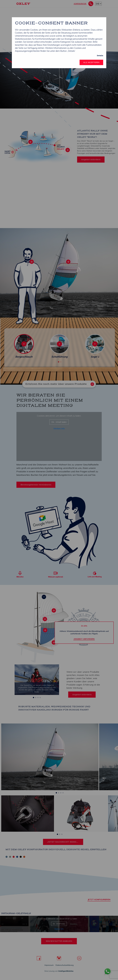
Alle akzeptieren (91, 62)
